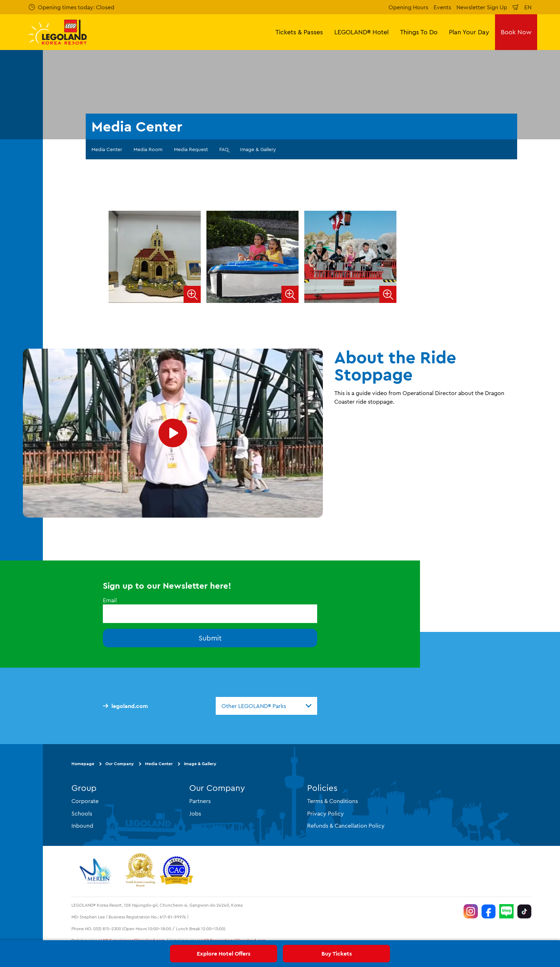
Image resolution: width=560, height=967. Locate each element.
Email (110, 600)
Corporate (85, 801)
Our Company (120, 764)
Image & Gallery (258, 149)
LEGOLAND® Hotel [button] (361, 32)
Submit (210, 638)
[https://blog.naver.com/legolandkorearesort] (506, 911)
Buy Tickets (337, 953)
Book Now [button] (516, 32)
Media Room (148, 149)
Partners (200, 801)
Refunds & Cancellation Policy (346, 825)
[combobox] (266, 706)
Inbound (82, 825)
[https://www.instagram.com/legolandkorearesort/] (471, 911)
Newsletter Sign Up (482, 7)
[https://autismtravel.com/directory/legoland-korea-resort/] (176, 871)
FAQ (224, 149)
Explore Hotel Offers (224, 953)
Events (442, 7)
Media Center (107, 149)
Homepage (83, 764)
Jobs (195, 813)
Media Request (191, 149)
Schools (82, 813)
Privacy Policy (326, 813)
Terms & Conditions (332, 801)
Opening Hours (408, 7)
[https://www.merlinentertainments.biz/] (97, 871)
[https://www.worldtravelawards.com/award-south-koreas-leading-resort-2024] (140, 871)
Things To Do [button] (419, 32)
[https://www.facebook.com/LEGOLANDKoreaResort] (489, 911)
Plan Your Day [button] (469, 32)
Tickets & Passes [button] (299, 32)
